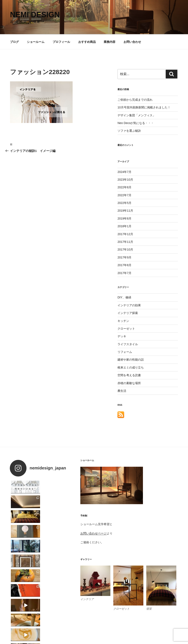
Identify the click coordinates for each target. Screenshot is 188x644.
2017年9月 (124, 257)
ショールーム (36, 42)
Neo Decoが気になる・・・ (136, 123)
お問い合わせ (132, 42)
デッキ (122, 336)
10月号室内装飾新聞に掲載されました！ (144, 107)
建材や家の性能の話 (131, 360)
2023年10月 (125, 180)
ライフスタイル (128, 344)
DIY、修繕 (124, 297)
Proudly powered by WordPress (29, 634)
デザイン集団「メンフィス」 (136, 115)
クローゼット (126, 329)
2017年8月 (124, 265)
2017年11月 (125, 242)
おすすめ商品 (87, 42)
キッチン (123, 321)
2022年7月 (124, 195)
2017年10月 (125, 249)
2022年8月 (124, 187)
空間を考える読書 (129, 375)
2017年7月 (124, 273)
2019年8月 (124, 218)
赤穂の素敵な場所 (129, 383)
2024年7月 (124, 172)
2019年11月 (125, 211)
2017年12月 (125, 234)
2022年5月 (124, 203)
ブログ (14, 42)
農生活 (122, 391)
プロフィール (61, 42)
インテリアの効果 (129, 305)
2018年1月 (124, 226)
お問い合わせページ (93, 533)
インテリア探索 (128, 313)
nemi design (35, 15)
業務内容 (110, 42)
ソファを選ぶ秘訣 (129, 131)
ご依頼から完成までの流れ (135, 100)
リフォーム (125, 352)
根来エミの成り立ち (131, 367)
